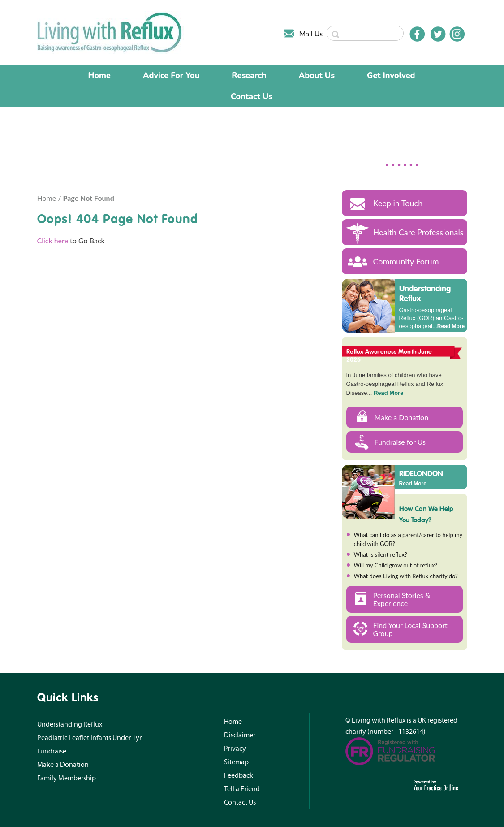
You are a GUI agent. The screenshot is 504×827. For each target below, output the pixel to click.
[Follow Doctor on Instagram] (457, 34)
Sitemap (236, 762)
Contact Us (252, 96)
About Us (317, 75)
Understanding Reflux (425, 293)
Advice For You (171, 75)
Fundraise (52, 751)
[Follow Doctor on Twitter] (438, 34)
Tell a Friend (242, 789)
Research (249, 75)
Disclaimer (240, 735)
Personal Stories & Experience (402, 599)
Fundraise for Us (400, 442)
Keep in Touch (398, 203)
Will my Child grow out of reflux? (396, 565)
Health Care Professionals (418, 232)
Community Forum (406, 261)
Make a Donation (402, 417)
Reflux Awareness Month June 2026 (389, 355)
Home (99, 75)
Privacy (235, 749)
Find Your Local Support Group (410, 629)
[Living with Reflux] (110, 32)
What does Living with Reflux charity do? (406, 576)
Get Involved (391, 75)
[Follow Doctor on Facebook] (417, 34)
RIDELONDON (421, 473)
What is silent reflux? (381, 554)
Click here (53, 240)
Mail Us (311, 33)
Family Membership (67, 778)
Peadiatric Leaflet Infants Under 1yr (89, 738)
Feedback (239, 775)
